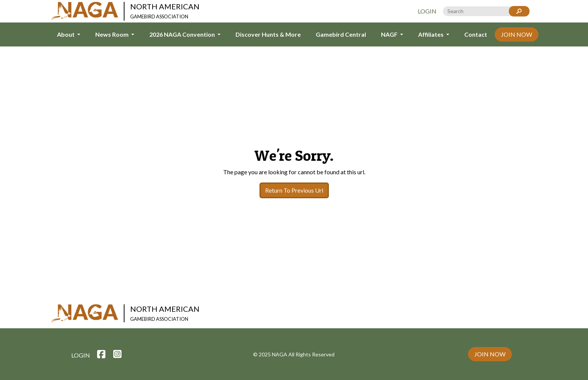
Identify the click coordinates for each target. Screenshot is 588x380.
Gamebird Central (341, 34)
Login (427, 11)
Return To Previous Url (294, 190)
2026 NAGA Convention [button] (183, 34)
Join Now (517, 34)
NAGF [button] (390, 34)
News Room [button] (112, 34)
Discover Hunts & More (268, 34)
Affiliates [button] (431, 34)
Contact (476, 34)
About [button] (66, 34)
